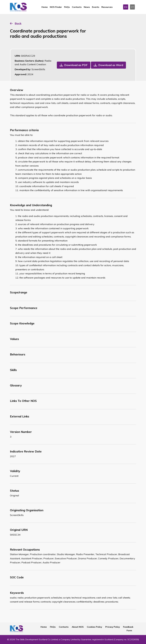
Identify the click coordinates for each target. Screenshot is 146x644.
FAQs (67, 7)
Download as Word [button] (111, 65)
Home (45, 7)
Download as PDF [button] (76, 65)
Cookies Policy (94, 627)
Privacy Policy (113, 627)
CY (132, 7)
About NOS (78, 627)
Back (18, 23)
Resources (107, 7)
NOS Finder (56, 7)
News (87, 7)
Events (96, 7)
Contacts (77, 7)
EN (126, 7)
